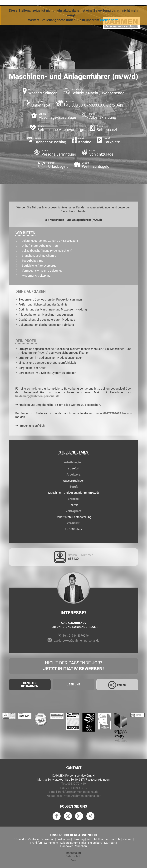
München (81, 846)
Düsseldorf (48, 839)
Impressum (74, 853)
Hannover (67, 846)
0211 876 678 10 (77, 788)
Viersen (127, 839)
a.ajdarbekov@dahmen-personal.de (77, 641)
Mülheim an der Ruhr (107, 839)
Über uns (73, 684)
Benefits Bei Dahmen (30, 685)
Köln (89, 839)
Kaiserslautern (69, 843)
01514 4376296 (79, 636)
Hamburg (79, 839)
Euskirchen (64, 839)
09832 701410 (77, 784)
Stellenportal (110, 20)
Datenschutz (74, 856)
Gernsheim (51, 843)
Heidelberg (95, 843)
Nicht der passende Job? (73, 666)
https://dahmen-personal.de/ (82, 796)
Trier (83, 843)
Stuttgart (110, 843)
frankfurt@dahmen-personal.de (78, 792)
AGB (74, 860)
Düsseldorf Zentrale (26, 839)
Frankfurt (36, 843)
